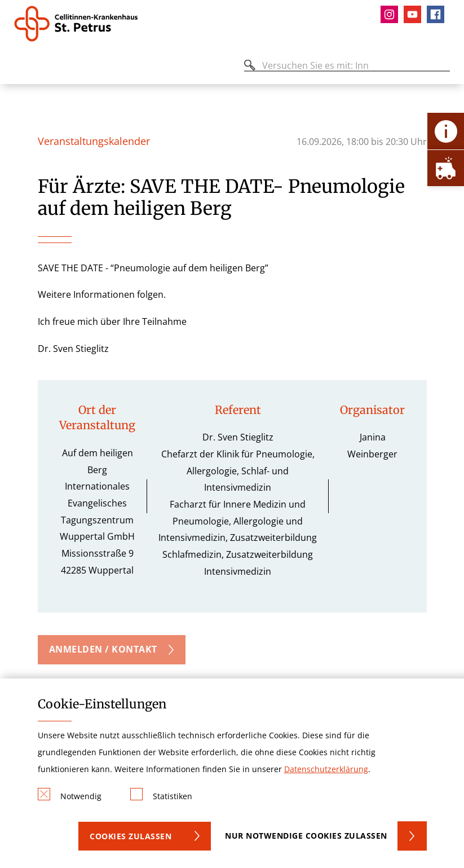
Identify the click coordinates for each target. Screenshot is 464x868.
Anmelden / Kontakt (103, 649)
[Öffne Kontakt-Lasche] (446, 131)
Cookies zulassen (131, 836)
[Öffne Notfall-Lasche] (446, 168)
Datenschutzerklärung (326, 769)
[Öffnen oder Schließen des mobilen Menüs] (20, 67)
